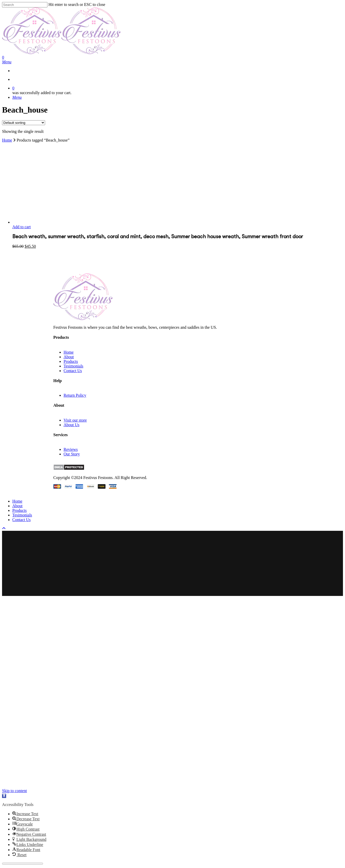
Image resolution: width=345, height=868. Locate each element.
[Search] (25, 5)
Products (71, 361)
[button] (4, 796)
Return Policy (75, 395)
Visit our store (75, 420)
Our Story (72, 454)
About (69, 357)
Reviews (71, 449)
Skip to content (14, 791)
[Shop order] (24, 123)
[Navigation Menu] (7, 62)
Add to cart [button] (22, 227)
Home (7, 140)
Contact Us (73, 371)
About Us (72, 425)
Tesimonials (73, 366)
